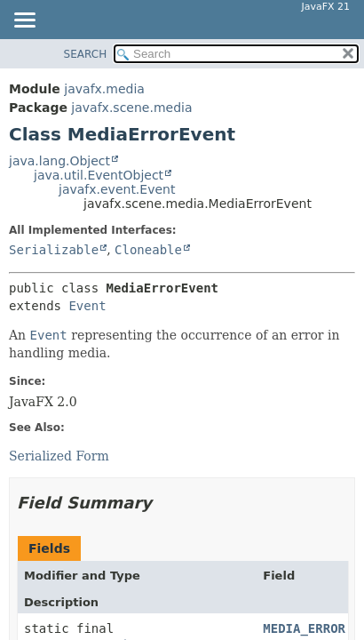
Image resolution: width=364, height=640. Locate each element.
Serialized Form (59, 456)
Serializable (54, 250)
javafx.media (104, 89)
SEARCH (86, 54)
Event (87, 306)
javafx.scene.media (131, 108)
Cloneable (148, 250)
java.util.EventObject (99, 175)
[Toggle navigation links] (24, 21)
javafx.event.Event (117, 189)
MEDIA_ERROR (304, 628)
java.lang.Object (59, 161)
